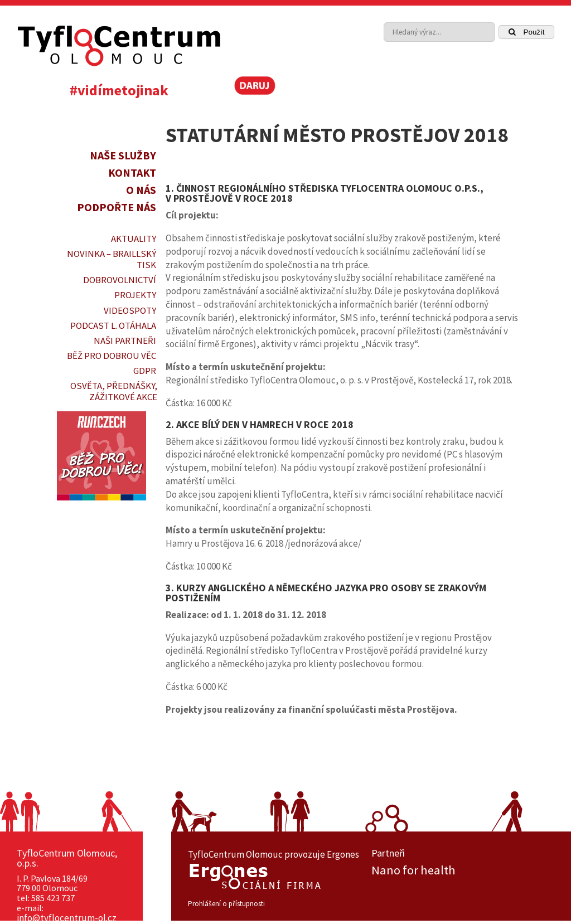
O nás (141, 190)
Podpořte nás (117, 207)
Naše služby (123, 155)
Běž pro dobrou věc (112, 356)
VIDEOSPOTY (130, 310)
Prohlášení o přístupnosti (226, 904)
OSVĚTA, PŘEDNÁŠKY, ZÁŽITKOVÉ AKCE (114, 391)
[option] (463, 870)
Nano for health (413, 870)
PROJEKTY (135, 295)
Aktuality (134, 239)
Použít (527, 32)
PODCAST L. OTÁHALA (113, 325)
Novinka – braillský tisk (112, 259)
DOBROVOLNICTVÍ (120, 280)
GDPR (145, 371)
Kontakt (132, 172)
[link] (517, 89)
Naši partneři (125, 341)
